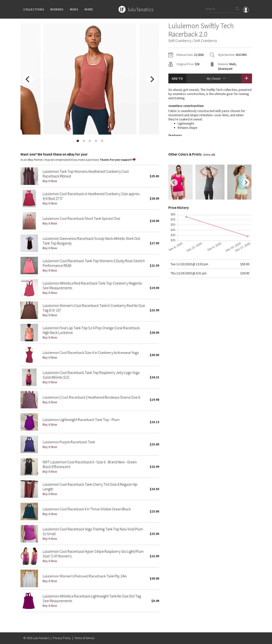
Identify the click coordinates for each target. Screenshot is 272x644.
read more (210, 148)
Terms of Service (84, 638)
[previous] (28, 79)
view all (209, 161)
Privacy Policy (62, 638)
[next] (152, 79)
